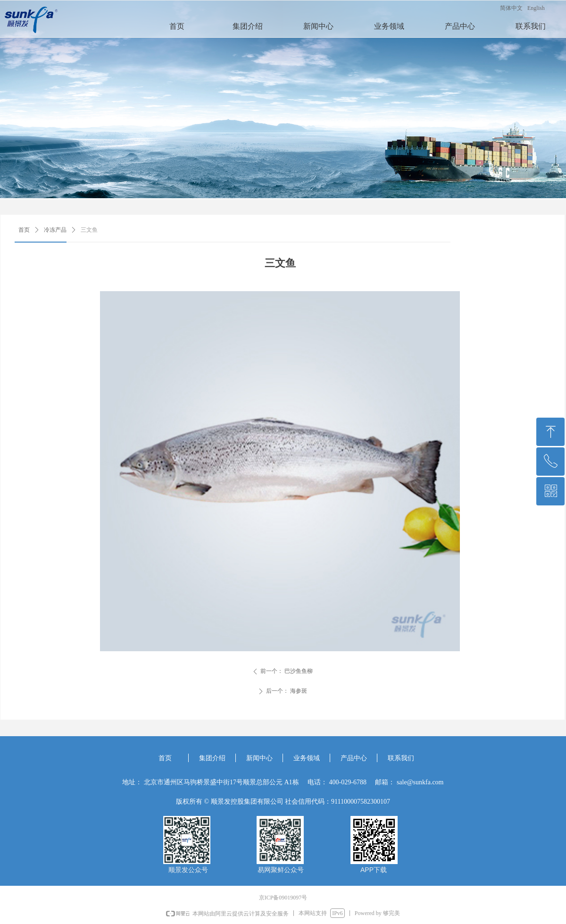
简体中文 (511, 8)
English (536, 8)
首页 (24, 230)
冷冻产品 (55, 230)
